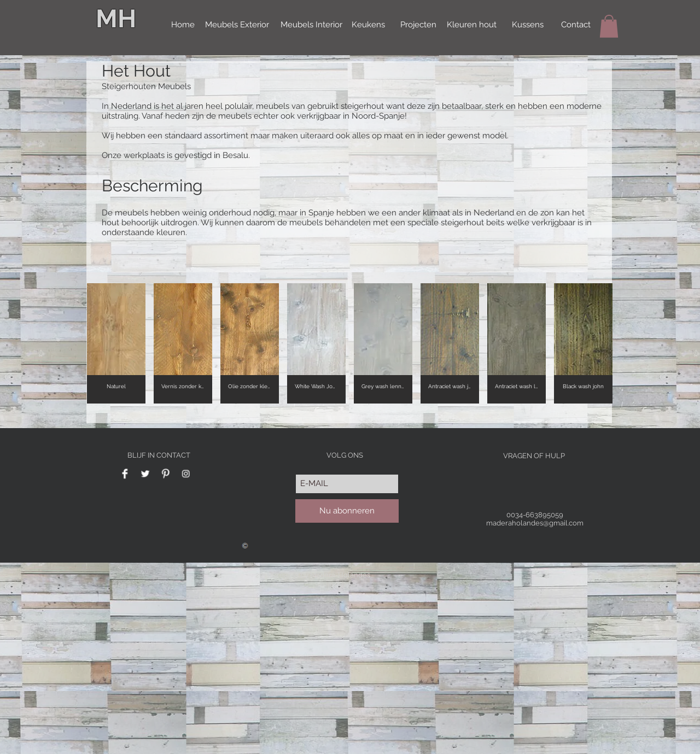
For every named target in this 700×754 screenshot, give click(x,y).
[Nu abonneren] (347, 511)
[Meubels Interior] (311, 25)
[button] (609, 26)
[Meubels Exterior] (237, 25)
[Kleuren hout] (472, 25)
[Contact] (576, 25)
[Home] (183, 25)
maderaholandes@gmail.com (535, 523)
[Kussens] (528, 25)
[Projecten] (418, 25)
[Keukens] (368, 25)
